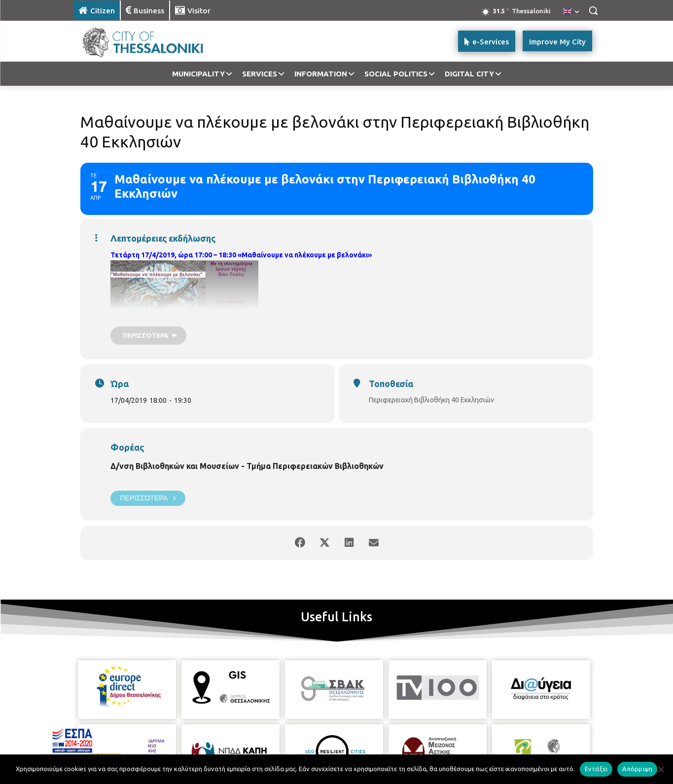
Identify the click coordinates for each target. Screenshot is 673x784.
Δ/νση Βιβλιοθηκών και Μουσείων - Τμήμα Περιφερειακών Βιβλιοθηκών (247, 466)
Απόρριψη (637, 769)
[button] (593, 10)
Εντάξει (596, 769)
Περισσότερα (148, 498)
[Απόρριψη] (661, 769)
